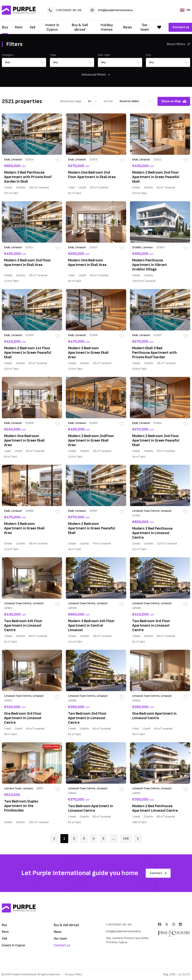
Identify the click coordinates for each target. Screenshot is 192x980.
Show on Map (174, 101)
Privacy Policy (73, 974)
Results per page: (71, 101)
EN (185, 10)
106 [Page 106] (126, 838)
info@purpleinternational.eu (111, 10)
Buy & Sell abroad (80, 27)
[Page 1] (54, 839)
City (148, 55)
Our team (145, 27)
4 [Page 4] (94, 838)
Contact (158, 873)
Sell (33, 27)
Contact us (62, 945)
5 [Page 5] (103, 838)
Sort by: (108, 101)
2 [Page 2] (74, 838)
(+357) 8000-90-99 (64, 10)
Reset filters (178, 44)
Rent (19, 27)
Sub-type (104, 55)
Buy (5, 27)
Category (8, 55)
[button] (24, 62)
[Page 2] (138, 839)
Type (53, 55)
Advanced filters (96, 75)
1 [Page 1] (64, 838)
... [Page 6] (114, 838)
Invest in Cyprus (52, 27)
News (128, 27)
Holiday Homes (107, 27)
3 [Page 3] (84, 838)
